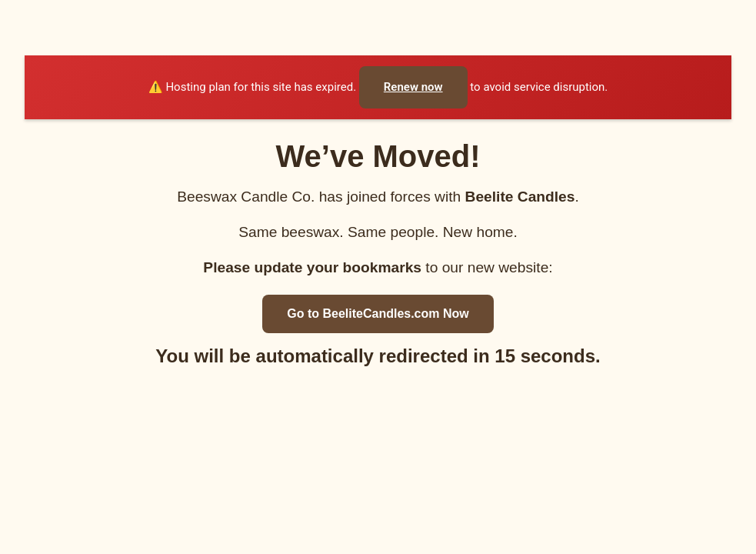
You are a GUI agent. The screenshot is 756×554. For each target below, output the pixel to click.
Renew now (413, 87)
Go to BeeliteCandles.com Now (378, 314)
